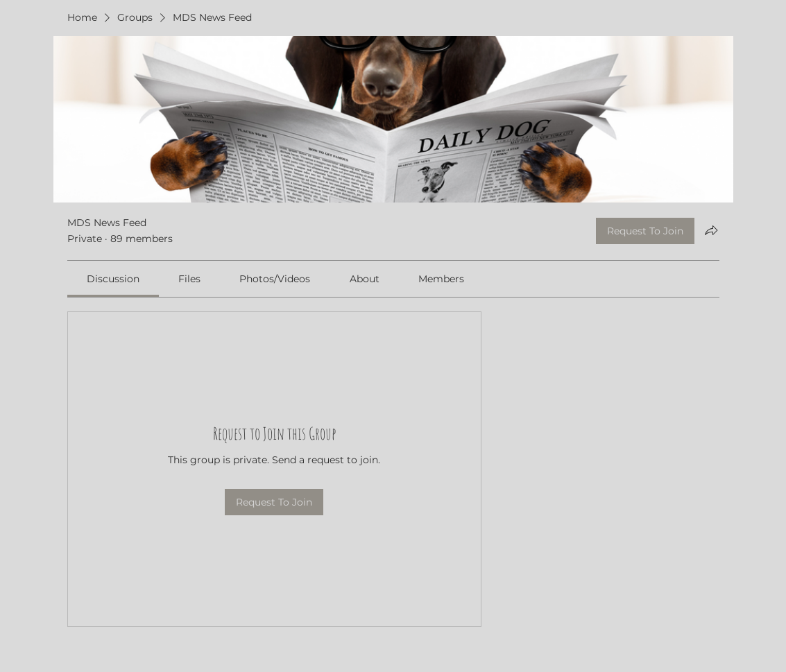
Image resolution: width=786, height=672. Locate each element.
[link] (113, 279)
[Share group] (711, 230)
